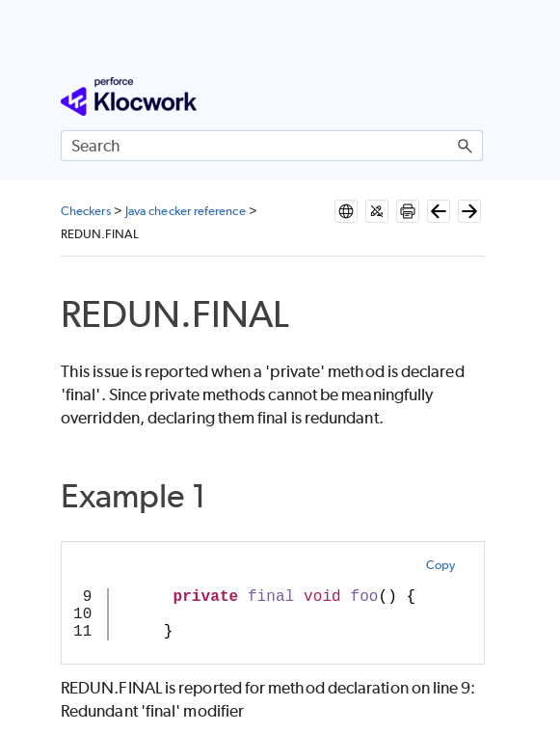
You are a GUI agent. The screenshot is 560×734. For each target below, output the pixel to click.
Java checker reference (186, 211)
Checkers (86, 211)
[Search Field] (272, 146)
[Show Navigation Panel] (472, 96)
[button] (466, 146)
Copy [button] (440, 565)
